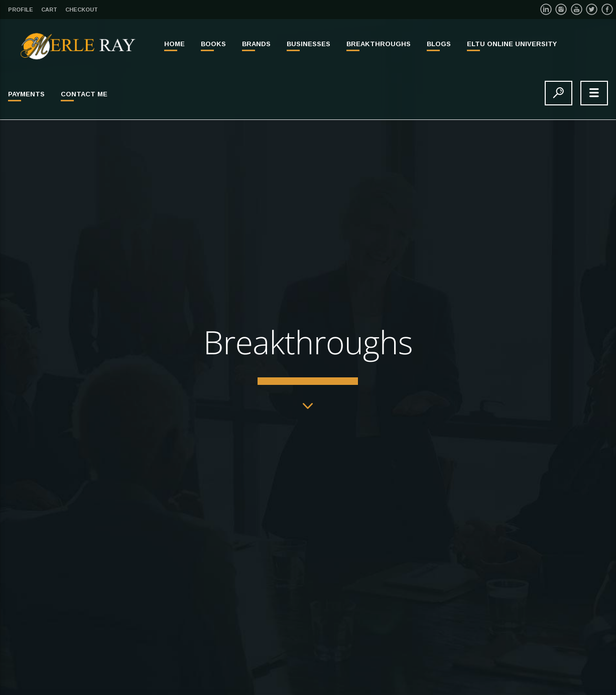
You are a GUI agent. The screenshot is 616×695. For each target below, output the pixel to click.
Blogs (439, 44)
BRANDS (256, 44)
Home (174, 44)
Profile (21, 10)
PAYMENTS (26, 94)
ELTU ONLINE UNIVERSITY (512, 44)
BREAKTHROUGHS (379, 44)
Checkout (82, 10)
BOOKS (213, 44)
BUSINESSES (309, 44)
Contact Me (84, 94)
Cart (49, 10)
